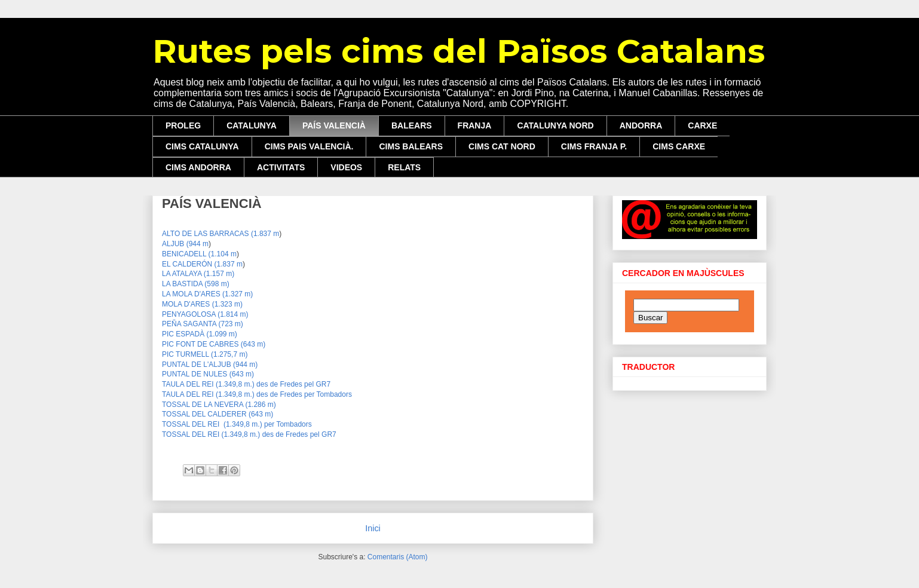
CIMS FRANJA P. (594, 146)
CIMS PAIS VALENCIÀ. (309, 146)
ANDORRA (641, 125)
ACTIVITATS (281, 167)
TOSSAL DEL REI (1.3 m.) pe (237, 424)
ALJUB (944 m (185, 244)
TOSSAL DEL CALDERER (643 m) (218, 414)
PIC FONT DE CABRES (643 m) (214, 344)
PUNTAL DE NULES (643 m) (208, 374)
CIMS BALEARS (411, 146)
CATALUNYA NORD (555, 125)
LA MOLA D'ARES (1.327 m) (207, 294)
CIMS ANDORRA (198, 167)
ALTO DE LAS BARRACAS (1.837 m (220, 234)
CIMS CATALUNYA (202, 146)
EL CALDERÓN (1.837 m (202, 264)
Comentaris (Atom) (398, 557)
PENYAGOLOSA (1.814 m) (205, 314)
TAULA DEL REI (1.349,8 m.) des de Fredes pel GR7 (246, 384)
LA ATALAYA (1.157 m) (198, 274)
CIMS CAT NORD (502, 146)
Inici (373, 528)
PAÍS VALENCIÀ (334, 125)
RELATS (404, 167)
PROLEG (183, 125)
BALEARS (412, 125)
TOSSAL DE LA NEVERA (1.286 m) (219, 405)
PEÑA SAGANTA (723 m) (203, 324)
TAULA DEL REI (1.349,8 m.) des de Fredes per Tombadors (257, 394)
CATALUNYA (252, 125)
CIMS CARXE (679, 146)
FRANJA (475, 125)
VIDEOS (346, 167)
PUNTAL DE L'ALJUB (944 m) (210, 365)
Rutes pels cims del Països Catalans (459, 51)
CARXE (702, 125)
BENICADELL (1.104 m (199, 254)
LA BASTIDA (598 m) (196, 284)
